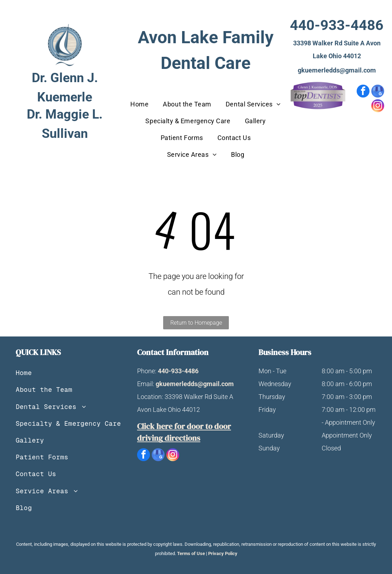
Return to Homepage (196, 323)
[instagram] (378, 107)
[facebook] (363, 92)
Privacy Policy (223, 553)
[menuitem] (139, 104)
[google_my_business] (378, 92)
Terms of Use (191, 553)
